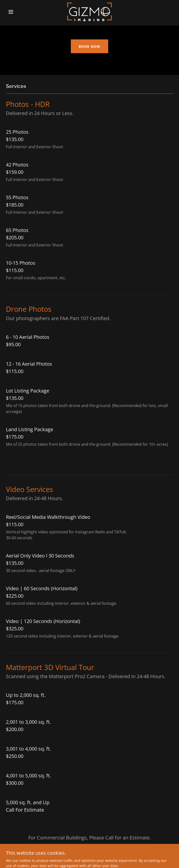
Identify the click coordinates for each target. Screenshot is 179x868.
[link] (89, 12)
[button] (18, 12)
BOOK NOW (89, 46)
